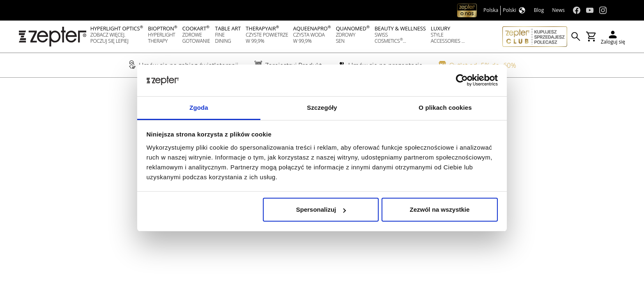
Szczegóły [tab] (322, 108)
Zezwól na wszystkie (439, 209)
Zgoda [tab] (199, 108)
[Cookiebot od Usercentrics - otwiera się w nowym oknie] (462, 81)
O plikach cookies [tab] (445, 108)
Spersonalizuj (321, 209)
